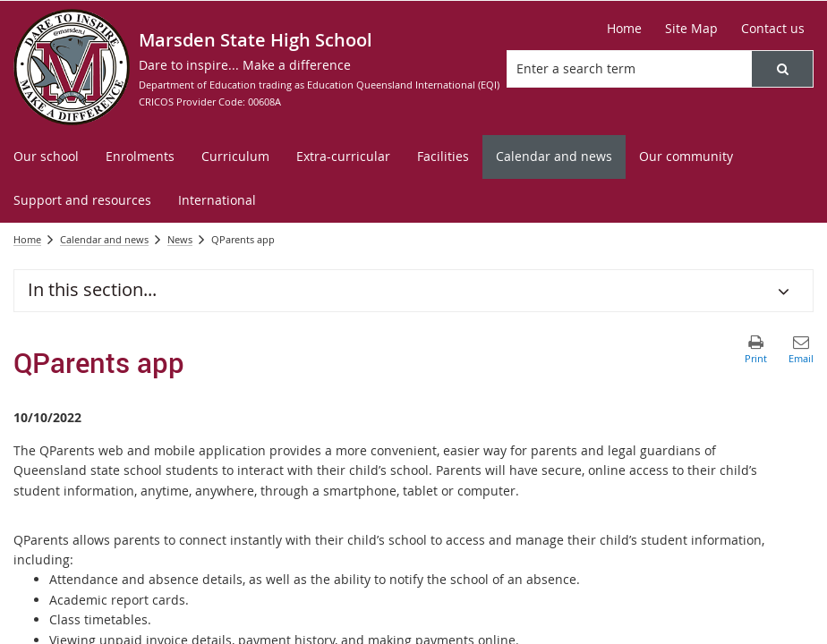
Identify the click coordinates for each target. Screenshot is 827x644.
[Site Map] (691, 29)
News (180, 239)
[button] (782, 69)
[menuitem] (46, 157)
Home (27, 239)
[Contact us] (773, 29)
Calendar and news (104, 239)
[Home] (624, 29)
